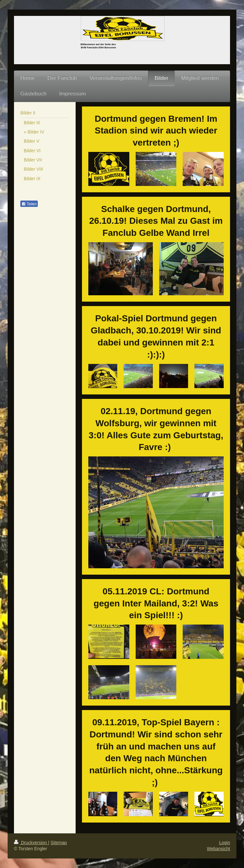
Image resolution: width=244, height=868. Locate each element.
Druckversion (31, 843)
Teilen (29, 204)
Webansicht (218, 849)
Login (225, 843)
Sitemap (59, 843)
